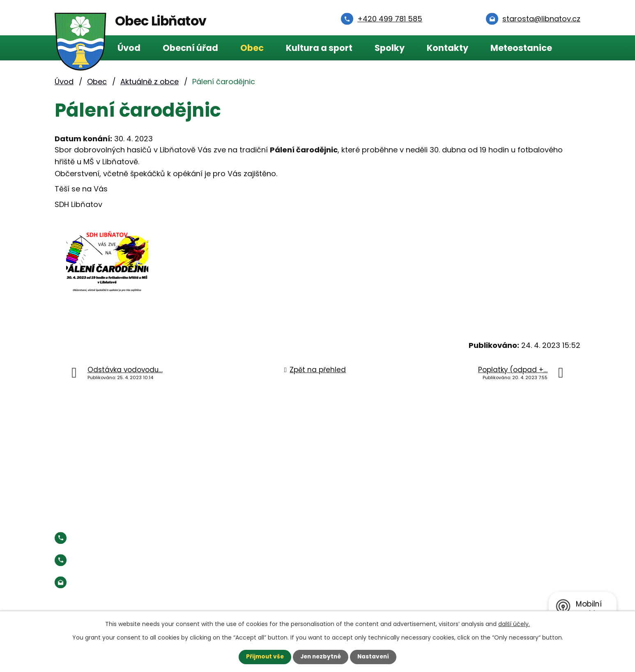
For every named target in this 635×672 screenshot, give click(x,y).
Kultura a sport (319, 48)
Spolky (390, 48)
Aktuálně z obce (150, 82)
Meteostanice (521, 48)
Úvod (129, 48)
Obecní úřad (190, 48)
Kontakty (447, 48)
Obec (252, 48)
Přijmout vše (263, 657)
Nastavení (375, 657)
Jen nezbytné (321, 657)
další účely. (514, 624)
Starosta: (122, 560)
